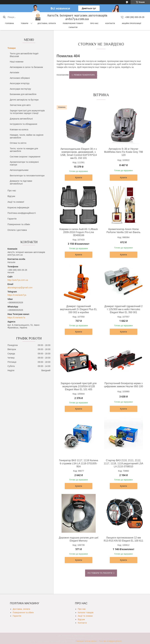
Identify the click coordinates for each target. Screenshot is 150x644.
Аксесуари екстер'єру (20, 89)
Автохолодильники (19, 170)
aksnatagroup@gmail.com (20, 288)
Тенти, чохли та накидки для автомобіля (24, 150)
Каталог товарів (86, 612)
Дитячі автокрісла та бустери (24, 100)
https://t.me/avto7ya (17, 295)
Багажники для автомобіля (23, 94)
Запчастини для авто (20, 105)
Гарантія (73, 27)
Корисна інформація (18, 207)
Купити (79, 178)
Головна (9, 23)
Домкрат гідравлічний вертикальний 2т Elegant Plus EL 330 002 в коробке (79, 309)
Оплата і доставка (17, 230)
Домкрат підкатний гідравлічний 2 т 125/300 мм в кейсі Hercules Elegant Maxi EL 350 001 (123, 309)
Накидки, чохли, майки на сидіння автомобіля (27, 136)
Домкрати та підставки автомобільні (21, 182)
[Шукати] (4, 17)
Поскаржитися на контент (86, 641)
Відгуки (11, 196)
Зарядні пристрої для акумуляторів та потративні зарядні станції (27, 112)
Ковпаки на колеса (19, 130)
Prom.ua (89, 636)
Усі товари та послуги (100, 573)
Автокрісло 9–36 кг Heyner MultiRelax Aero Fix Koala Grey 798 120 (123, 152)
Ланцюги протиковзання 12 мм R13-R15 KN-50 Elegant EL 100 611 (124, 539)
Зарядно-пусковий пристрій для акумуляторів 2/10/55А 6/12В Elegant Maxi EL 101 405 (79, 386)
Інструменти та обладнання (23, 124)
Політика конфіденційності (22, 213)
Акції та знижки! (16, 202)
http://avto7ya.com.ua (18, 280)
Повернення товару (73, 23)
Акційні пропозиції (131, 23)
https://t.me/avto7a (16, 317)
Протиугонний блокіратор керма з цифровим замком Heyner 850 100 (123, 385)
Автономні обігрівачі (20, 78)
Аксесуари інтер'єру (20, 83)
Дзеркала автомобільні (21, 119)
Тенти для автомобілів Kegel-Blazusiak (24, 55)
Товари (25, 23)
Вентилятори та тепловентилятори (27, 176)
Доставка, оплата (47, 23)
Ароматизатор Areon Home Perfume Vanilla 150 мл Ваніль (124, 231)
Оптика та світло (18, 143)
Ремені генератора (84, 75)
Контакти (110, 23)
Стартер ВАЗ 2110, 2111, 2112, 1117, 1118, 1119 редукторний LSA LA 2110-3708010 (123, 463)
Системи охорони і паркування (25, 157)
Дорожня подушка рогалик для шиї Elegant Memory (79, 539)
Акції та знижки (85, 616)
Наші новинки (17, 62)
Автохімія (14, 72)
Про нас (94, 23)
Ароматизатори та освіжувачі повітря (24, 163)
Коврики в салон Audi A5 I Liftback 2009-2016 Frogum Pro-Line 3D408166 (79, 232)
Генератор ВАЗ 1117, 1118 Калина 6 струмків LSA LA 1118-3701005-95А (79, 463)
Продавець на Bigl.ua (75, 638)
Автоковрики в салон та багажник (26, 67)
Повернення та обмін (19, 224)
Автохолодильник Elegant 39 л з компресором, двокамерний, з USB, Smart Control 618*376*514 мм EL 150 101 (79, 153)
